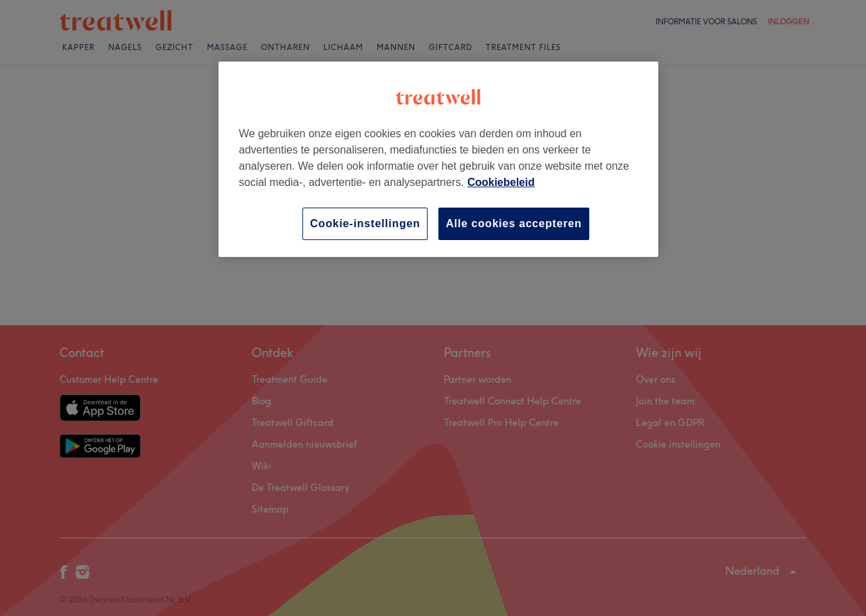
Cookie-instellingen (365, 223)
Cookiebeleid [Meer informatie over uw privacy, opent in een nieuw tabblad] (501, 182)
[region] (438, 159)
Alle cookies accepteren (514, 223)
